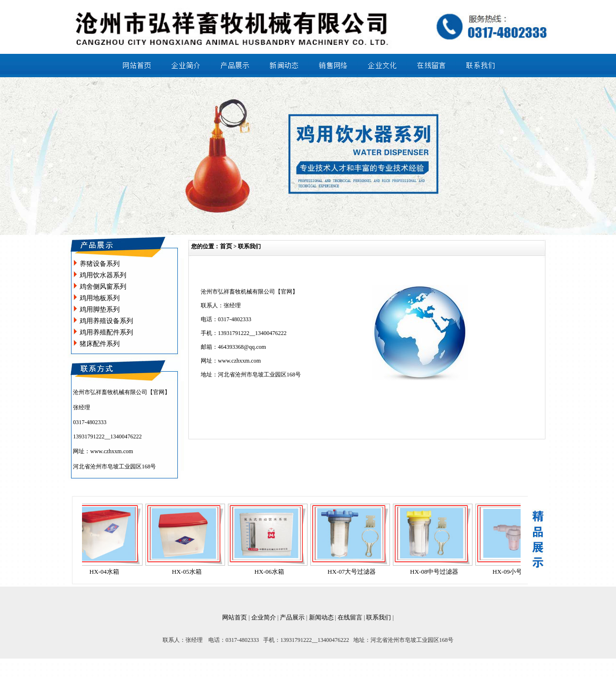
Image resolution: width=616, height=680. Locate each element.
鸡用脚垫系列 (100, 310)
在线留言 (350, 617)
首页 (226, 246)
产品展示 (292, 617)
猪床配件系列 (100, 344)
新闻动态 (321, 617)
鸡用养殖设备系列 (106, 321)
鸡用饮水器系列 (103, 275)
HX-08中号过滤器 (437, 572)
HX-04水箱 (107, 572)
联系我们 (379, 617)
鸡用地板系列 (100, 298)
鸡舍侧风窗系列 (103, 287)
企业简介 (264, 617)
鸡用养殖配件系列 (106, 332)
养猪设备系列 (100, 264)
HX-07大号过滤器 (354, 572)
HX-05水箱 (190, 572)
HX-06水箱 (272, 572)
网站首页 (235, 617)
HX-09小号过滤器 (519, 572)
